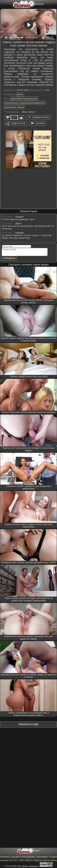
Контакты (5, 857)
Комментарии (41, 117)
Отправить (9, 258)
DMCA (29, 860)
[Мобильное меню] (3, 4)
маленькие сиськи (14, 107)
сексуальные (30, 99)
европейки (16, 99)
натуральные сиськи (16, 103)
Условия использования (23, 857)
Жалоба (40, 123)
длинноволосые (36, 103)
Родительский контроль (45, 860)
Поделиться (18, 123)
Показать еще (28, 724)
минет (20, 94)
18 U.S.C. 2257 (17, 860)
